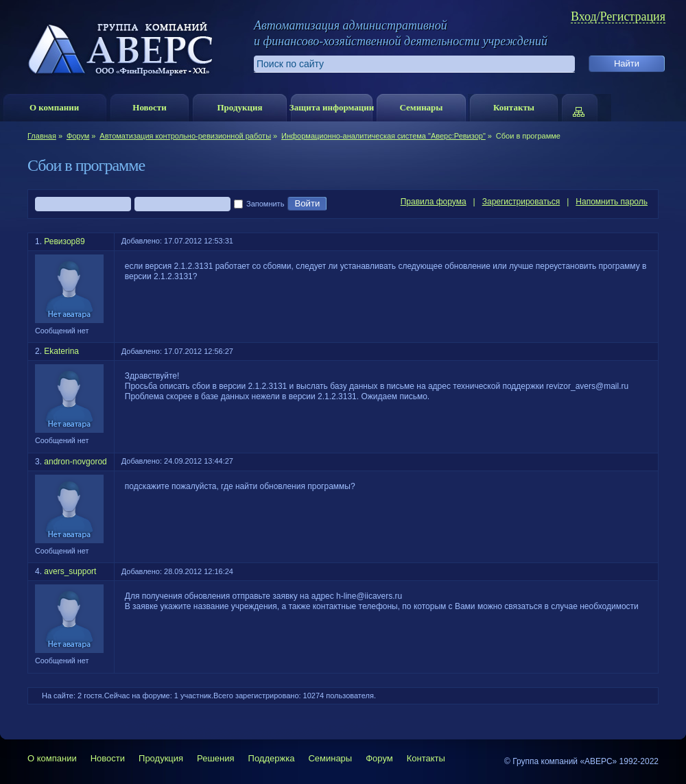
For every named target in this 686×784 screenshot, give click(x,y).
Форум (78, 136)
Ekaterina (61, 351)
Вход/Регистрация (618, 17)
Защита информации (332, 107)
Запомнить (259, 204)
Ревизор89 (64, 241)
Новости (149, 107)
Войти (307, 204)
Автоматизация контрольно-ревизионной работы (185, 136)
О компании (54, 107)
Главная (42, 136)
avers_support (70, 571)
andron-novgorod (75, 462)
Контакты (514, 107)
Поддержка (272, 758)
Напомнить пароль (612, 202)
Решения (215, 758)
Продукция (239, 107)
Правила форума (434, 202)
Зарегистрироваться (521, 202)
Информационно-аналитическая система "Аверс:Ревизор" (383, 136)
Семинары (421, 107)
